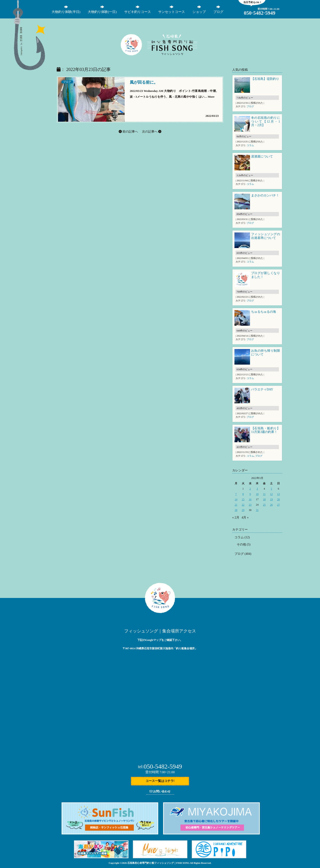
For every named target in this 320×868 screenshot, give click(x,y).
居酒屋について (262, 156)
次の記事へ (152, 132)
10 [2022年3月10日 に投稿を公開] (257, 494)
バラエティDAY (262, 389)
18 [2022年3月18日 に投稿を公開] (264, 499)
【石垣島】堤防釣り (265, 79)
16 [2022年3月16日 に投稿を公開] (250, 499)
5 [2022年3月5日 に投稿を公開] (271, 489)
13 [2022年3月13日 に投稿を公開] (278, 494)
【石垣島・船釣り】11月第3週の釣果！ (266, 430)
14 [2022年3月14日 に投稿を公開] (236, 499)
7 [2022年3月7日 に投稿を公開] (236, 494)
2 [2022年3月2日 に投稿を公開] (250, 489)
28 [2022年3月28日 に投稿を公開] (236, 510)
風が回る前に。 (144, 83)
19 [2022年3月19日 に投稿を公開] (271, 499)
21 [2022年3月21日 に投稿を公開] (236, 505)
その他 (241, 544)
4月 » (245, 518)
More (211, 97)
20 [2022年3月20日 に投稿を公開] (278, 499)
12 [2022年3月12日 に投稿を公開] (271, 494)
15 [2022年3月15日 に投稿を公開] (243, 499)
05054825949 (260, 13)
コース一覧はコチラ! (160, 781)
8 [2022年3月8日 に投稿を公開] (243, 494)
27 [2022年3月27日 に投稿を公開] (278, 505)
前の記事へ (128, 132)
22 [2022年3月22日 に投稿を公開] (243, 505)
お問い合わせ (160, 791)
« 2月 (236, 518)
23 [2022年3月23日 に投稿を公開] (250, 505)
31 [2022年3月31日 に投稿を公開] (257, 510)
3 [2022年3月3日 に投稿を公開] (257, 489)
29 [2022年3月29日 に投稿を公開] (243, 510)
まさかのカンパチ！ (265, 195)
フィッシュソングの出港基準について (266, 236)
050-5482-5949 (160, 766)
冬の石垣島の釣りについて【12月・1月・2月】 (266, 122)
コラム (250, 145)
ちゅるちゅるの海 (264, 312)
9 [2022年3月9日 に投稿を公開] (250, 494)
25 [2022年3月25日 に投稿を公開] (264, 505)
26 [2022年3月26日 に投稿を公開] (271, 505)
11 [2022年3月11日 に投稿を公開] (264, 494)
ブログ (67, 82)
